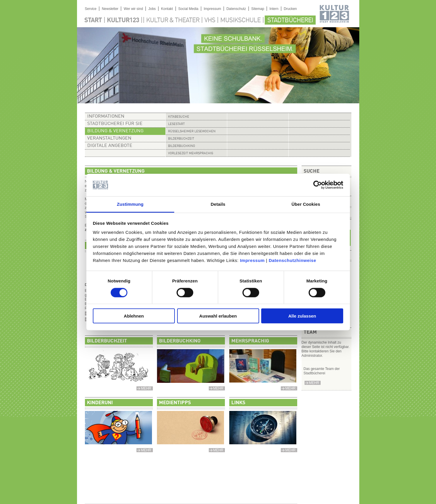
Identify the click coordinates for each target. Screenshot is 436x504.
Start (93, 20)
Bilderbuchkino (182, 146)
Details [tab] (218, 204)
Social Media (188, 9)
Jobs (152, 9)
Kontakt (167, 9)
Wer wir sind (134, 9)
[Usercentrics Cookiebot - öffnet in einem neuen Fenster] (318, 185)
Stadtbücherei (290, 20)
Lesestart (176, 124)
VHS (210, 20)
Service (91, 9)
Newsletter (110, 9)
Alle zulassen (302, 316)
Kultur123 (123, 20)
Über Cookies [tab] (306, 204)
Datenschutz (236, 9)
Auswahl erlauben (218, 316)
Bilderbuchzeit (181, 139)
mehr (314, 383)
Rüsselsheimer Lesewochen (192, 132)
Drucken (290, 9)
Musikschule (240, 20)
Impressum (252, 260)
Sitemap (258, 9)
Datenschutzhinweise (293, 260)
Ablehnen (134, 316)
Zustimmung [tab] (130, 204)
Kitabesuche (179, 117)
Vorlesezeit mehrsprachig (191, 154)
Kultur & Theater (173, 20)
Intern (274, 9)
